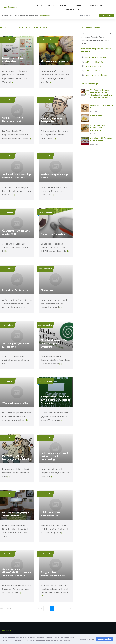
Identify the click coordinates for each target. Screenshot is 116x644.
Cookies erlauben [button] (104, 639)
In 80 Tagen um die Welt (97, 75)
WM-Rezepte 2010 (94, 71)
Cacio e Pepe (97, 118)
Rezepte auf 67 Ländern (96, 57)
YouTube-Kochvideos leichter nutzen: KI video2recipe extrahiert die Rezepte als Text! (97, 95)
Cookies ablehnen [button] (87, 639)
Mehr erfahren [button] (65, 640)
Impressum (7, 630)
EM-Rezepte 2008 (94, 66)
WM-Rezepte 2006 (94, 62)
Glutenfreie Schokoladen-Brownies (97, 108)
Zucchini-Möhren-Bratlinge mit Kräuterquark (97, 129)
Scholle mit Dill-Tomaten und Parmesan (97, 141)
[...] (13, 82)
